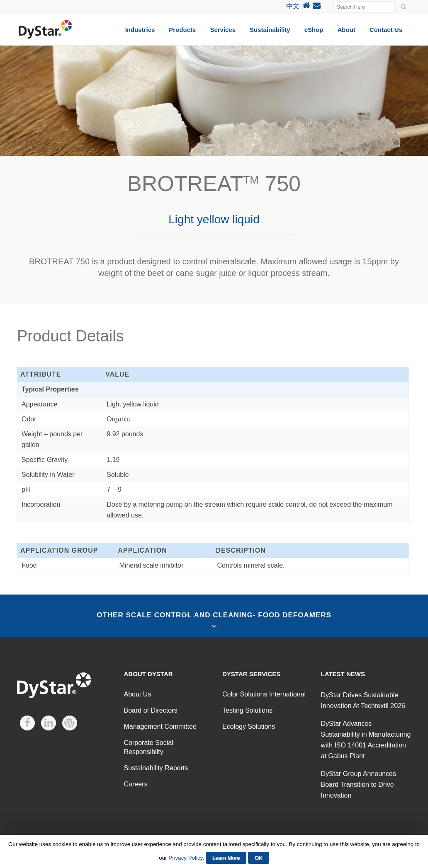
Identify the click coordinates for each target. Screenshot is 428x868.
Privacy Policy (185, 858)
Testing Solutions (247, 710)
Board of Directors (151, 710)
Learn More (226, 858)
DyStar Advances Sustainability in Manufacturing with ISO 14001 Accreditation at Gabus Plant (366, 740)
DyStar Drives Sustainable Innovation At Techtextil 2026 (363, 700)
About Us (138, 694)
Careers (136, 784)
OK (259, 858)
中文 (293, 6)
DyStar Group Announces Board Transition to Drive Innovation (359, 785)
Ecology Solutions (249, 727)
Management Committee (160, 727)
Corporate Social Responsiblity (149, 747)
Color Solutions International (264, 694)
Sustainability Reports (156, 768)
